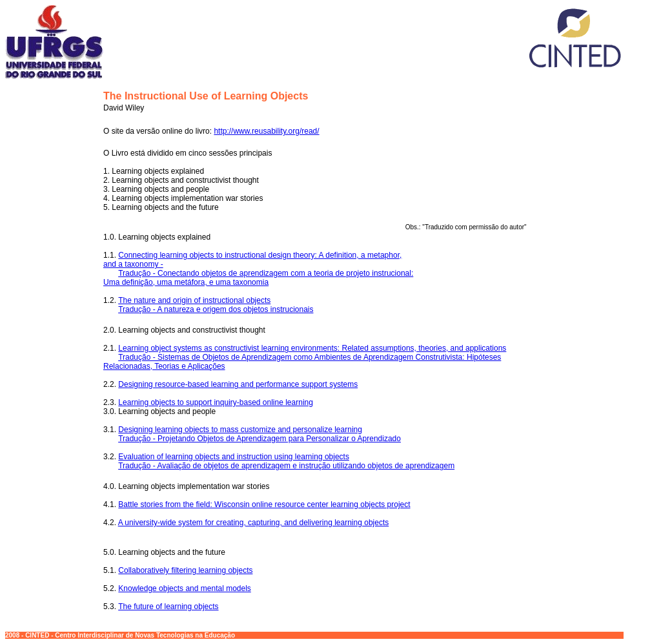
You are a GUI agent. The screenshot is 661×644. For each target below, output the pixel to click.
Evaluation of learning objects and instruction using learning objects (234, 457)
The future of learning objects (168, 607)
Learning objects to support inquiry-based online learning (216, 402)
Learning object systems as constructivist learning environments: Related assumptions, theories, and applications (312, 348)
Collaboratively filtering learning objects (185, 570)
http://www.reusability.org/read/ (266, 131)
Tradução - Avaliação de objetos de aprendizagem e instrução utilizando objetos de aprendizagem (286, 466)
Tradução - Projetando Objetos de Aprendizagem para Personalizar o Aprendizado (259, 439)
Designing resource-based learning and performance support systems (238, 384)
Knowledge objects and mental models (184, 588)
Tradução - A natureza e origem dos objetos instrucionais (216, 309)
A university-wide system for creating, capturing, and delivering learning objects (254, 523)
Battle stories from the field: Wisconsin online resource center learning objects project (264, 504)
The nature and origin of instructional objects (194, 300)
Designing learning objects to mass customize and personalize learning (240, 430)
